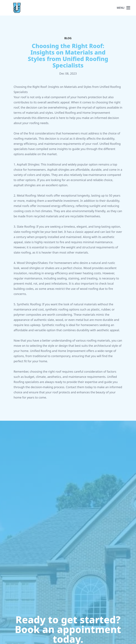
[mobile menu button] (128, 8)
